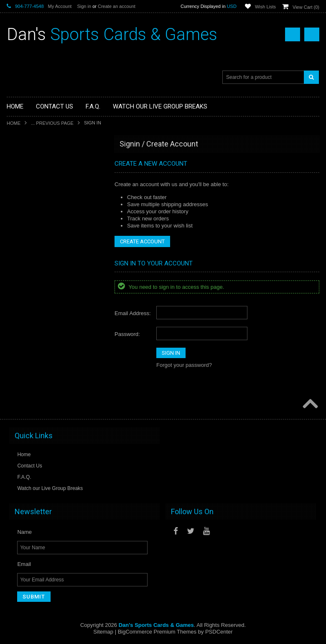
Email (24, 564)
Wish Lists (265, 7)
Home (14, 123)
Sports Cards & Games (112, 34)
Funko (19, 220)
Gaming (20, 192)
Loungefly (23, 234)
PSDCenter (219, 632)
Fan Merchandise (31, 206)
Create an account (117, 6)
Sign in (84, 6)
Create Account (142, 241)
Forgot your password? (184, 365)
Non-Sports (24, 177)
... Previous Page (52, 123)
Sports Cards (26, 163)
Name (24, 532)
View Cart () (306, 7)
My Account (60, 6)
